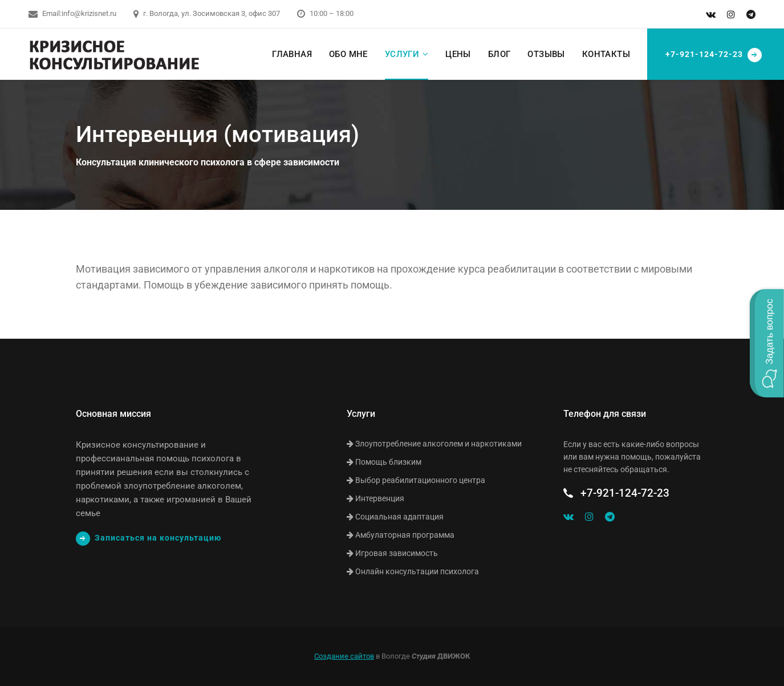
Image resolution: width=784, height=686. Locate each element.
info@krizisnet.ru (89, 13)
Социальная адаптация (395, 517)
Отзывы (546, 54)
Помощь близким (384, 462)
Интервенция (375, 498)
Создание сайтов (344, 656)
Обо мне (348, 54)
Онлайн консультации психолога (413, 571)
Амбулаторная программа (401, 535)
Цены (458, 54)
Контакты (606, 54)
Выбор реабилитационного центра (416, 480)
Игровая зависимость (392, 553)
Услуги (402, 54)
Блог (499, 54)
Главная (292, 54)
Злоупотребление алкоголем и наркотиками (434, 444)
